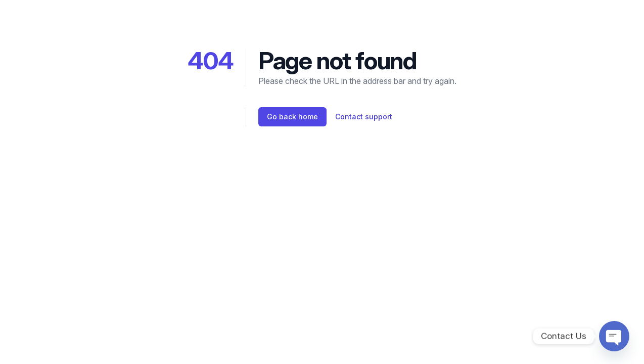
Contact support (364, 117)
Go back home (292, 117)
